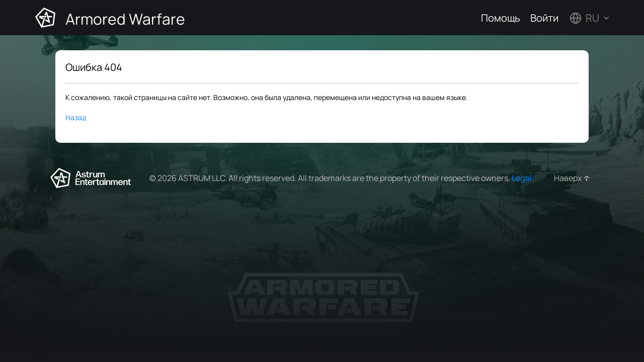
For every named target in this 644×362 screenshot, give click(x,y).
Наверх (568, 178)
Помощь (501, 18)
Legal (521, 178)
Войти (544, 18)
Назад (76, 117)
